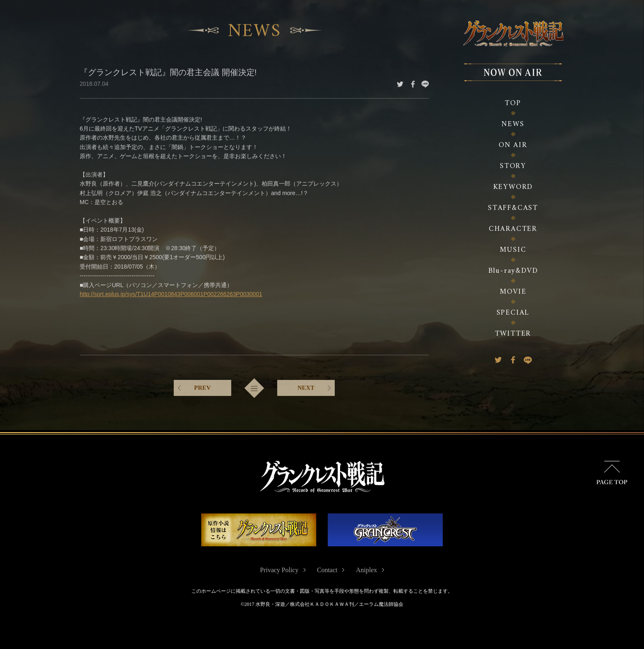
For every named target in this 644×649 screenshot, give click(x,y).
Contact (327, 570)
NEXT (306, 387)
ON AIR (513, 145)
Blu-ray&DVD (513, 271)
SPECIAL (513, 313)
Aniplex (366, 570)
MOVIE (513, 292)
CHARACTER (513, 229)
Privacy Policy (279, 570)
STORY (513, 166)
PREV (203, 387)
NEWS (513, 124)
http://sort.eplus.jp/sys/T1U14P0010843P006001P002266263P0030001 (171, 293)
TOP (513, 103)
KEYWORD (513, 187)
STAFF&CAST (513, 208)
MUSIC (513, 250)
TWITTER (513, 334)
